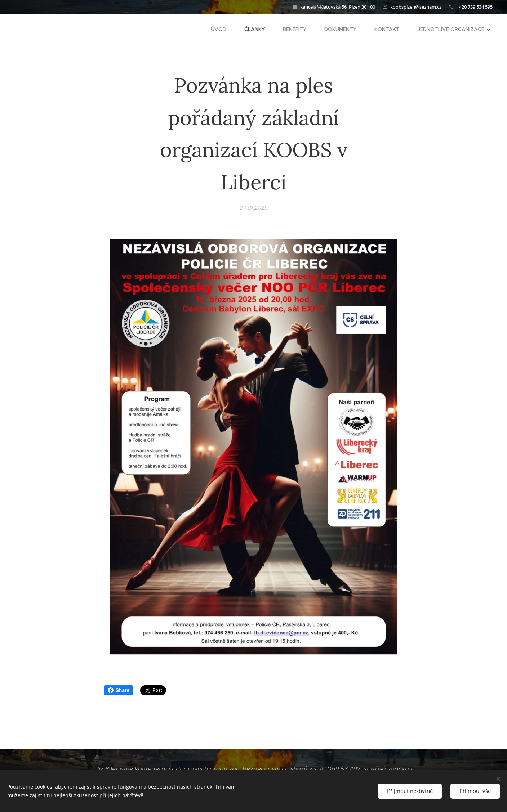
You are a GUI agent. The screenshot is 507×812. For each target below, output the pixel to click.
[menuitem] (222, 29)
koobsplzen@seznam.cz (416, 7)
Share (119, 690)
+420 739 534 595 (475, 7)
